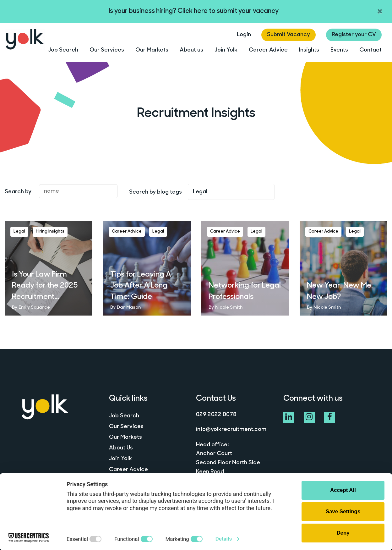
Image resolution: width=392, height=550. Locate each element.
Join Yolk (226, 50)
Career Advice (268, 50)
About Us (121, 449)
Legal (19, 231)
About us (191, 50)
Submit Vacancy (289, 35)
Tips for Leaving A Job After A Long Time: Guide (142, 286)
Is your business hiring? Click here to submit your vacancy (194, 11)
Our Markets (152, 50)
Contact (370, 50)
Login (244, 35)
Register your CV (354, 35)
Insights (309, 50)
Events (339, 50)
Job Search (63, 50)
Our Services (107, 50)
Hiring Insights (50, 231)
